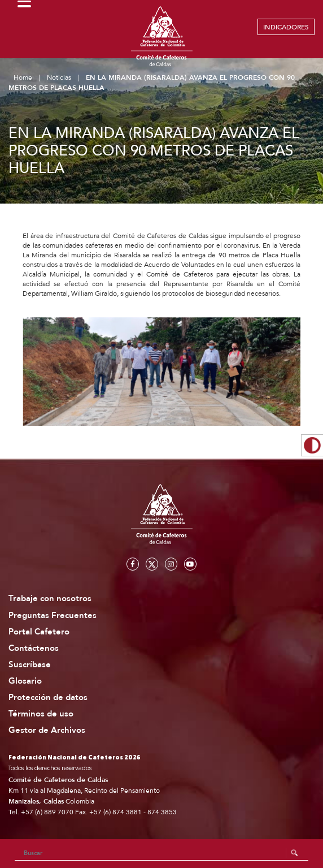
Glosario (25, 681)
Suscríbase (30, 665)
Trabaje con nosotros (50, 599)
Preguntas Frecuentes (53, 616)
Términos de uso (41, 714)
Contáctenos (34, 648)
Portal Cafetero (39, 632)
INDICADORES (286, 27)
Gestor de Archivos (47, 730)
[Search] (162, 853)
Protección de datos (48, 698)
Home (23, 77)
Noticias (59, 77)
